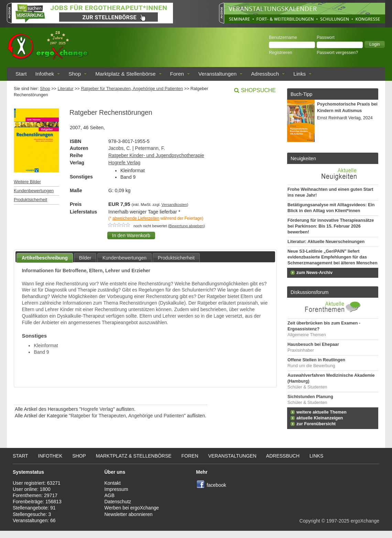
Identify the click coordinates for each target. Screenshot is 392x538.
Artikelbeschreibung (45, 258)
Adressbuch (265, 74)
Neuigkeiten (303, 158)
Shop (75, 74)
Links (300, 74)
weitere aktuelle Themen (322, 412)
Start (21, 74)
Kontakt (113, 483)
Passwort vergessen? (337, 53)
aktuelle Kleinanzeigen (320, 418)
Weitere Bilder (27, 182)
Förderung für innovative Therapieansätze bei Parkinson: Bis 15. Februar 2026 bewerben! (331, 226)
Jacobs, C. (120, 148)
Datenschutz (118, 502)
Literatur (65, 89)
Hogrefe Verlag (124, 163)
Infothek (45, 74)
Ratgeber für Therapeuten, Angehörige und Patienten (132, 89)
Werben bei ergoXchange (132, 508)
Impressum (116, 489)
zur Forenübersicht (316, 424)
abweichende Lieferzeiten (136, 218)
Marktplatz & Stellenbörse (125, 74)
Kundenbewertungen (34, 191)
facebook (216, 485)
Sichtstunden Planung (310, 397)
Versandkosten (174, 205)
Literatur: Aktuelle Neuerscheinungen (326, 242)
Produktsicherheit (30, 200)
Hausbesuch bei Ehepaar (313, 344)
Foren (177, 74)
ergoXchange (365, 521)
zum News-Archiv (314, 273)
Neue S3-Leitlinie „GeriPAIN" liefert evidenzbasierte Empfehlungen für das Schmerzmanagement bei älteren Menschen (333, 257)
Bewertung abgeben (186, 226)
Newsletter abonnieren (129, 514)
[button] (375, 44)
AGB (110, 495)
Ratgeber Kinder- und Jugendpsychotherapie (156, 155)
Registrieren (281, 53)
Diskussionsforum (309, 292)
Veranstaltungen (217, 74)
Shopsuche (258, 90)
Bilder (85, 258)
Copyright (310, 521)
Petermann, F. (150, 148)
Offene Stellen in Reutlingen (316, 360)
